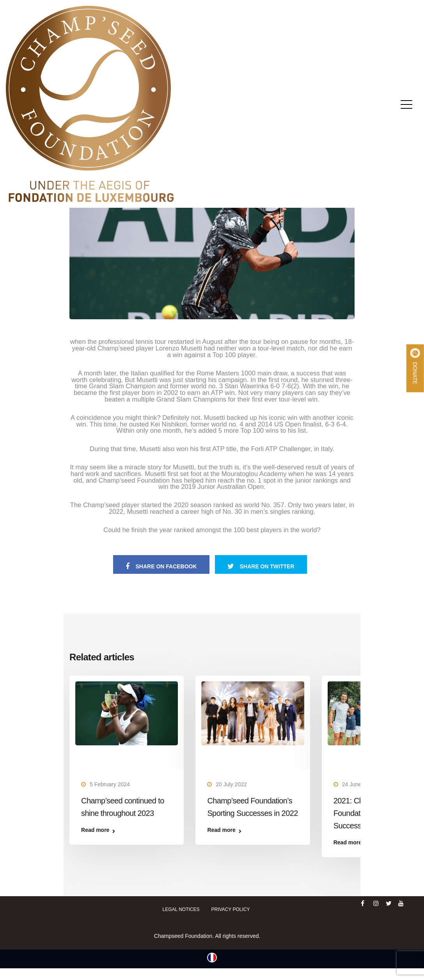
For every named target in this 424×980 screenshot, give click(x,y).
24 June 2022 (359, 784)
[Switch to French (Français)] (212, 958)
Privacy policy (230, 909)
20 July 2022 (231, 784)
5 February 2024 (110, 784)
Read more (95, 830)
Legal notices (181, 909)
